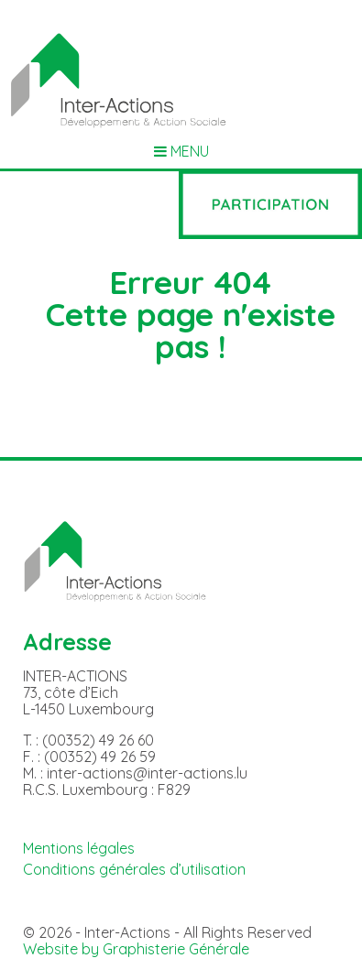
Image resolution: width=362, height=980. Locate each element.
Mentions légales (79, 848)
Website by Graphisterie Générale (136, 949)
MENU (181, 152)
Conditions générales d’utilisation (134, 869)
